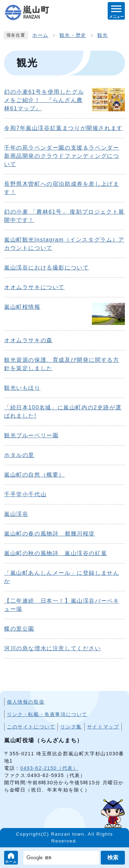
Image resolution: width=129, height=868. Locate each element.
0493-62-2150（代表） (49, 768)
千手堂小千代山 (25, 494)
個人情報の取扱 (26, 702)
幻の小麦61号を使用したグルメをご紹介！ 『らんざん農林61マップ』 (44, 100)
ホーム (11, 862)
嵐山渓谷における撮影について (46, 268)
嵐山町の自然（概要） (34, 475)
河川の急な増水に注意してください (53, 648)
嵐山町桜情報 (22, 307)
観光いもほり (22, 388)
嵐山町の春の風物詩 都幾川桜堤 (50, 534)
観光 (103, 35)
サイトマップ (103, 727)
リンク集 (71, 727)
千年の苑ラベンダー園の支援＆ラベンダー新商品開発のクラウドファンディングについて (62, 156)
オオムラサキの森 (28, 340)
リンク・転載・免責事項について (47, 714)
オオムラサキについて (34, 287)
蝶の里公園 (19, 629)
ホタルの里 (19, 455)
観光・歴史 (73, 35)
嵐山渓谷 (16, 514)
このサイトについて (31, 727)
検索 (113, 857)
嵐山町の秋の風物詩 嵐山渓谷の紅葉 (56, 553)
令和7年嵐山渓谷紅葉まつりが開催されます (63, 128)
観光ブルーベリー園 (31, 435)
